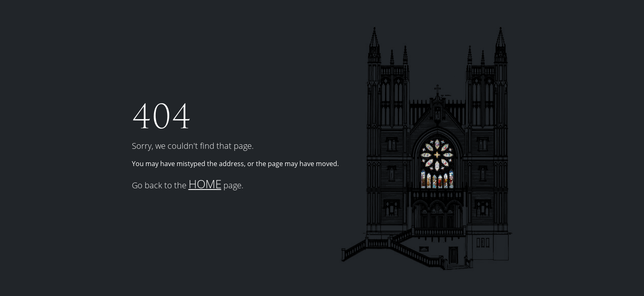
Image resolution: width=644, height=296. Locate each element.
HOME (205, 184)
